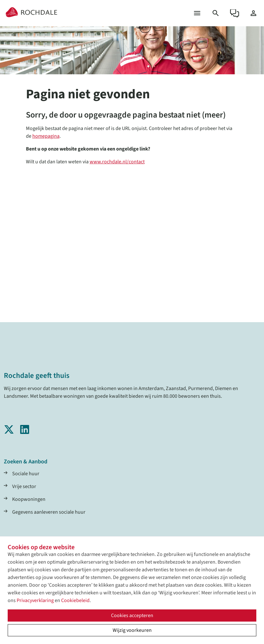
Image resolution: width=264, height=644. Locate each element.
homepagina (46, 136)
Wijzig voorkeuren (132, 630)
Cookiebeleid (75, 600)
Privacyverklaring (35, 600)
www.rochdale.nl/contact (117, 162)
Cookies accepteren (132, 615)
